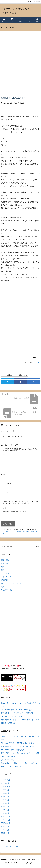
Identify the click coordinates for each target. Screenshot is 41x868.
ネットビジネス (7, 577)
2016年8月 (5, 830)
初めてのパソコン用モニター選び (14, 766)
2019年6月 (5, 797)
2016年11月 (6, 820)
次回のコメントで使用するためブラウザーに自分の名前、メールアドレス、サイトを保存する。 (20, 502)
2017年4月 (5, 803)
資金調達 (4, 580)
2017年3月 (5, 807)
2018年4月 (5, 800)
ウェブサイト (5, 492)
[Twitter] (7, 382)
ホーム (5, 27)
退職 (3, 587)
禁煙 (3, 567)
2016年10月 (6, 823)
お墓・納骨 (5, 563)
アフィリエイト (7, 573)
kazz (37, 362)
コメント (4, 455)
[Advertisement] (19, 46)
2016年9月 (5, 826)
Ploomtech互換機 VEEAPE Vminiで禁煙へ (17, 710)
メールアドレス (7, 483)
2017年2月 (5, 810)
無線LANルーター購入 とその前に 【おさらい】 (20, 763)
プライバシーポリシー (9, 760)
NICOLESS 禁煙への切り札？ (13, 716)
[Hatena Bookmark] (34, 382)
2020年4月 (5, 783)
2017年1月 (5, 813)
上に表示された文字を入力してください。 (15, 512)
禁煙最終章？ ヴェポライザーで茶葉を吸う (18, 713)
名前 (3, 475)
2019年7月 (5, 793)
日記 (13, 27)
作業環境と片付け (8, 590)
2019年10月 (6, 787)
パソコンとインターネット (11, 583)
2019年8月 (5, 790)
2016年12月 (6, 817)
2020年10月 (6, 780)
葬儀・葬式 (5, 560)
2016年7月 (5, 833)
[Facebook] (21, 382)
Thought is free (31, 863)
